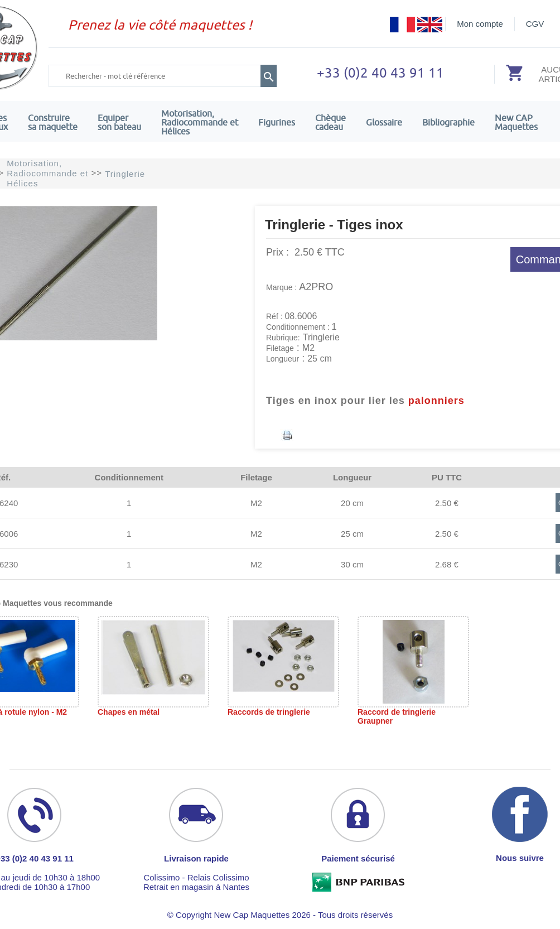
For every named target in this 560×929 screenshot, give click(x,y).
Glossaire (384, 122)
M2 (256, 503)
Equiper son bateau (119, 122)
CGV (535, 24)
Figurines (277, 122)
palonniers (436, 401)
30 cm (352, 564)
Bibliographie (448, 122)
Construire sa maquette (53, 122)
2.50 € (447, 503)
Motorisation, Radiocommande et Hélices (200, 122)
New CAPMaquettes (516, 122)
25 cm (352, 534)
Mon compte (480, 24)
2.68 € (447, 564)
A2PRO (316, 287)
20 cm (352, 503)
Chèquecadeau (330, 122)
